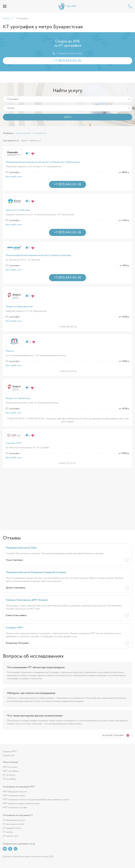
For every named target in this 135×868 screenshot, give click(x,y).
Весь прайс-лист (14, 177)
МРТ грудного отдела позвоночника (21, 804)
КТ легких (8, 832)
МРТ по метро (10, 767)
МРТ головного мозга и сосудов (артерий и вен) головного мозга (36, 800)
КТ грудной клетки (12, 828)
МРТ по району (11, 771)
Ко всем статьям (113, 735)
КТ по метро (9, 775)
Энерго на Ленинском (18, 398)
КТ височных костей (13, 824)
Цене (24, 141)
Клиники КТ (9, 756)
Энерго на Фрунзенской (19, 307)
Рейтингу (34, 141)
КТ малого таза (10, 836)
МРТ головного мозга (14, 796)
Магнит (10, 351)
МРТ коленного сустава (15, 807)
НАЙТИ (67, 117)
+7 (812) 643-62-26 (130, 6)
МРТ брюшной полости (15, 792)
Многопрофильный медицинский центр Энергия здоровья (38, 255)
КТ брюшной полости (14, 820)
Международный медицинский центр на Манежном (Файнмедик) (43, 162)
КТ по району (10, 779)
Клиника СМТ (14, 443)
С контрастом (39, 133)
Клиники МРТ (10, 752)
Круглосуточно (23, 133)
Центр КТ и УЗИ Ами (18, 210)
